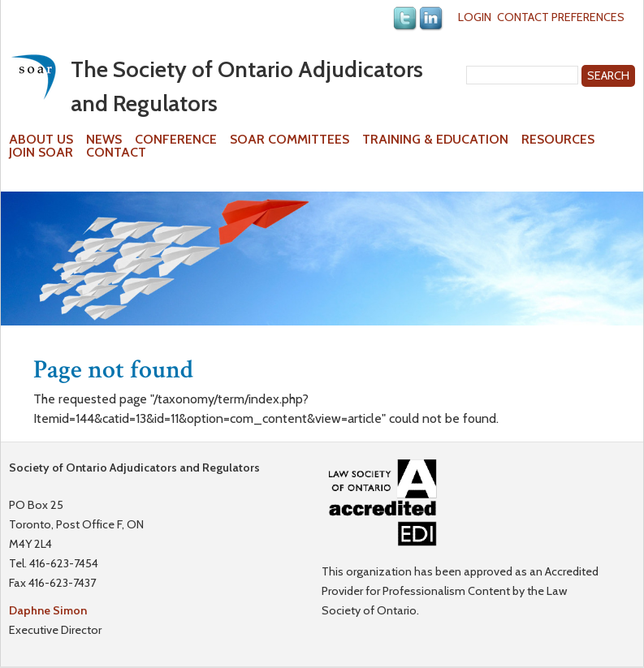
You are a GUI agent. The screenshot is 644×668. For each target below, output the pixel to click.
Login (475, 17)
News (104, 140)
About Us (41, 140)
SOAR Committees (290, 140)
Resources (558, 140)
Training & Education (435, 140)
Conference (176, 140)
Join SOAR (41, 153)
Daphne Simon (48, 610)
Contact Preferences (561, 17)
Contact (116, 153)
